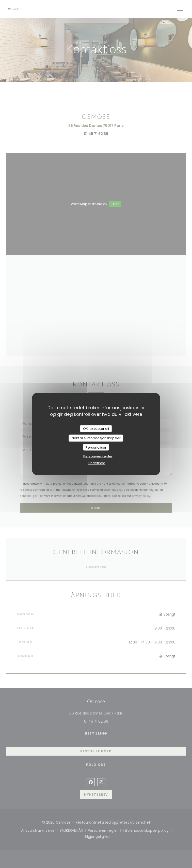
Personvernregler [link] (98, 456)
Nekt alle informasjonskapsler (96, 438)
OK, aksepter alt (96, 428)
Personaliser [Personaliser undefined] (96, 447)
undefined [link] (97, 463)
